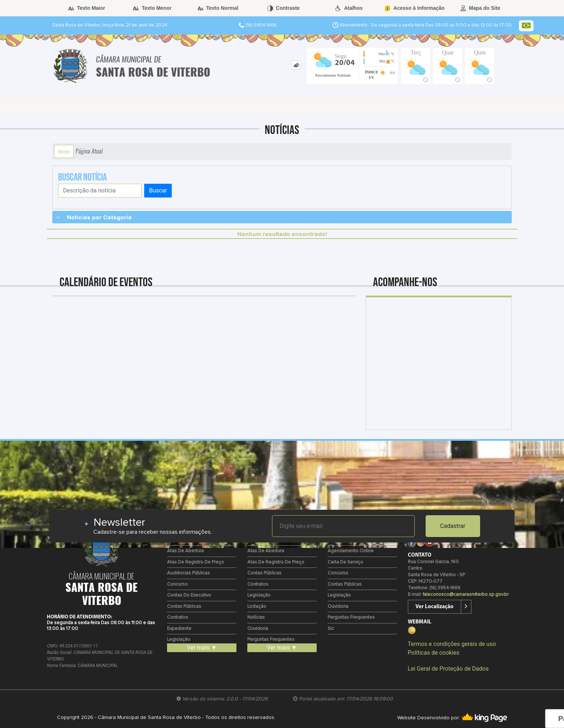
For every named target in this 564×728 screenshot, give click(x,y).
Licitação (257, 607)
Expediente (179, 629)
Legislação (179, 640)
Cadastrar (453, 526)
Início (64, 151)
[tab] (296, 65)
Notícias (256, 617)
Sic (331, 629)
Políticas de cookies (434, 653)
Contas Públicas (184, 607)
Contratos (178, 617)
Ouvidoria (258, 629)
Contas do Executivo (189, 595)
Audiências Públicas (188, 573)
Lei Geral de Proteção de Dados (448, 669)
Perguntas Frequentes (271, 640)
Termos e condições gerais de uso (452, 644)
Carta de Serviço (345, 562)
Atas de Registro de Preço (196, 562)
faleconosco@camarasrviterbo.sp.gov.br (466, 595)
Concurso (177, 584)
